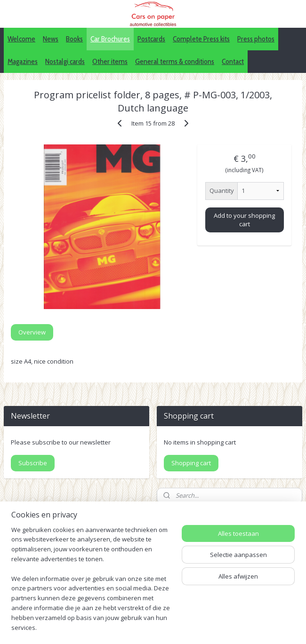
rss (189, 611)
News (51, 39)
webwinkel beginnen (225, 611)
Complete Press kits (201, 39)
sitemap (169, 611)
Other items (110, 61)
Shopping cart (191, 463)
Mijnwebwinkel (153, 627)
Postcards (151, 39)
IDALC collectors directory (247, 556)
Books (74, 39)
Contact (233, 61)
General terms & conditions (175, 61)
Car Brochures (110, 39)
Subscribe (33, 463)
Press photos (256, 39)
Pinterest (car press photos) (250, 567)
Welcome (21, 39)
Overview (32, 332)
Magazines (23, 61)
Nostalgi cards (65, 61)
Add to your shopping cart (244, 220)
